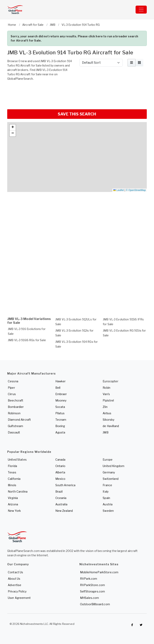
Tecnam (61, 420)
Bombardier (16, 407)
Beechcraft (16, 400)
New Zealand (64, 511)
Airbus (107, 413)
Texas (12, 472)
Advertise (15, 585)
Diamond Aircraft (19, 420)
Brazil (59, 491)
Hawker (61, 381)
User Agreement (19, 598)
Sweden (108, 511)
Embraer (61, 394)
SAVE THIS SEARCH (77, 114)
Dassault (14, 432)
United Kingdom (113, 466)
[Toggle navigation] (141, 10)
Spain (106, 498)
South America (65, 485)
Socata (60, 407)
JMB (105, 432)
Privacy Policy (17, 591)
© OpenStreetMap (136, 190)
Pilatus (60, 413)
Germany (109, 472)
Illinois (12, 485)
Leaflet (119, 190)
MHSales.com (90, 598)
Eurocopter (110, 381)
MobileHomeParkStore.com (99, 572)
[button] (13, 127)
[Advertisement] (77, 94)
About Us (14, 579)
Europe (108, 460)
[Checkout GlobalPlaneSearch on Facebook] (132, 625)
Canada (60, 460)
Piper (11, 388)
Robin (106, 388)
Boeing (60, 426)
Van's (106, 394)
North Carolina (18, 491)
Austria (108, 504)
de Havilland (111, 426)
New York (14, 511)
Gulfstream (15, 426)
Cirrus (12, 394)
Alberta (60, 472)
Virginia (13, 498)
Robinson (14, 413)
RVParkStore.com (92, 585)
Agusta (60, 432)
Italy (106, 491)
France (107, 485)
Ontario (60, 466)
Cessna (13, 381)
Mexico (60, 479)
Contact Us (15, 572)
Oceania (61, 498)
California (14, 479)
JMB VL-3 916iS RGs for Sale (27, 340)
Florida (12, 466)
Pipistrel (108, 400)
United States (17, 460)
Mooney (61, 400)
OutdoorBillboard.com (95, 604)
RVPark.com (89, 579)
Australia (61, 504)
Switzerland (111, 479)
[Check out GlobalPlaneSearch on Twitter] (141, 625)
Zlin (105, 407)
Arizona (13, 504)
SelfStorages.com (92, 591)
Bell (58, 388)
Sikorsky (108, 420)
